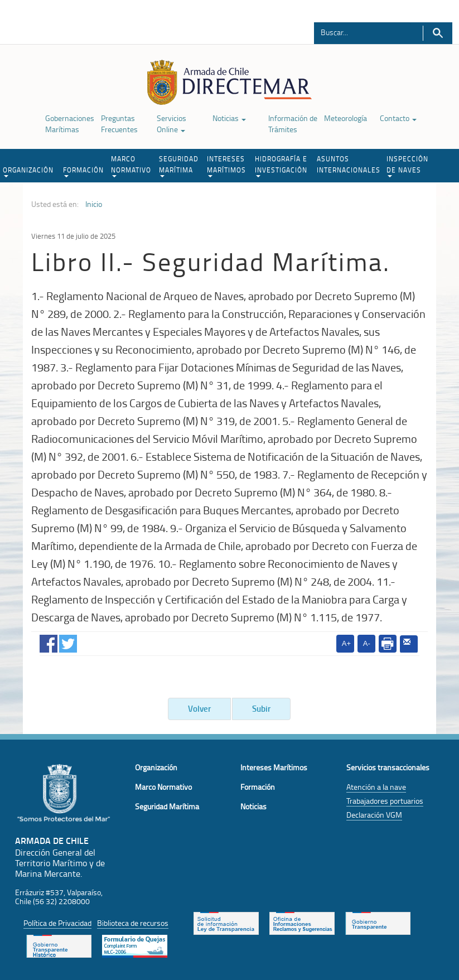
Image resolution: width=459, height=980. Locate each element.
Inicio (94, 204)
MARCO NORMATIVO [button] (131, 166)
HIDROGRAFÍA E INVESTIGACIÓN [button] (281, 166)
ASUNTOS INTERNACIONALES (349, 164)
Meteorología (346, 118)
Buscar (438, 33)
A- (367, 643)
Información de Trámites (293, 124)
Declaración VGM (374, 815)
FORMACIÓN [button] (83, 171)
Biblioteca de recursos (133, 923)
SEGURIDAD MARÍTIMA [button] (179, 166)
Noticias (229, 118)
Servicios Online (171, 124)
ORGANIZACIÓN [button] (28, 171)
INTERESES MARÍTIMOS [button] (226, 166)
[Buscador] (362, 32)
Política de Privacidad (57, 923)
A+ (346, 643)
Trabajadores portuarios (385, 801)
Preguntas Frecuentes (119, 124)
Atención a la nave (376, 787)
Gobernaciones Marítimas (70, 124)
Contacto (398, 118)
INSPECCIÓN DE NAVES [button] (407, 166)
